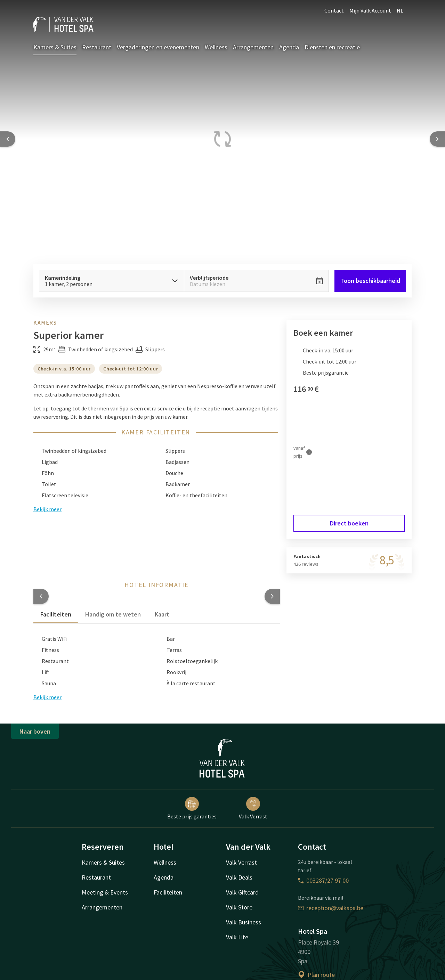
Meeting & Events (105, 892)
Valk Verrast (253, 808)
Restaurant (97, 47)
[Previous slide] (8, 139)
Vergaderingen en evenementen (158, 47)
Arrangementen (253, 47)
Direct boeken (349, 523)
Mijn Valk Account (370, 10)
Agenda (289, 47)
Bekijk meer (47, 697)
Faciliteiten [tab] (56, 614)
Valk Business (244, 922)
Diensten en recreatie (332, 47)
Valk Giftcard (242, 892)
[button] (41, 596)
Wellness (216, 47)
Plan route (316, 975)
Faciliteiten (168, 892)
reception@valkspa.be (331, 908)
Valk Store (239, 907)
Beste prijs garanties (192, 808)
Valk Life (237, 937)
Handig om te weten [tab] (113, 614)
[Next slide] (437, 139)
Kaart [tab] (162, 614)
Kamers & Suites (55, 47)
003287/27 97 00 (323, 880)
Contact (334, 10)
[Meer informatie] (309, 452)
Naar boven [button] (35, 731)
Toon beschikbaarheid (370, 281)
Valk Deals (239, 877)
